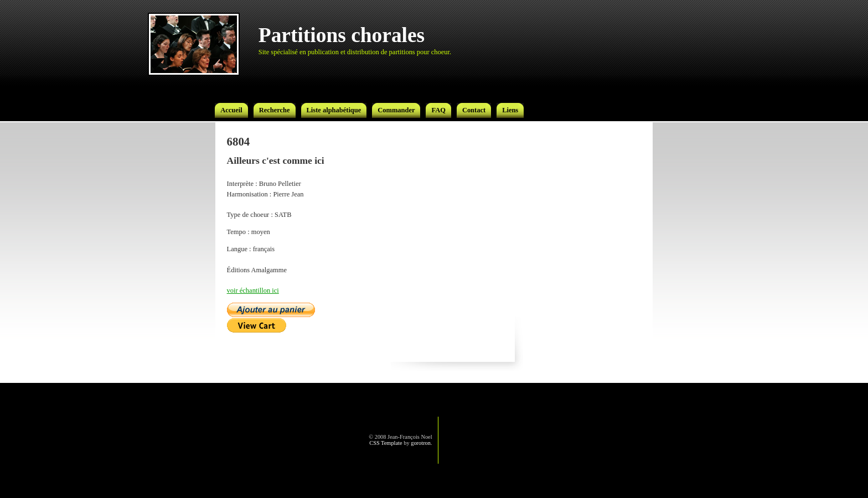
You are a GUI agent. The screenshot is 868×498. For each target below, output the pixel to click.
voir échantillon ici (253, 290)
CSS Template (386, 443)
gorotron (421, 443)
